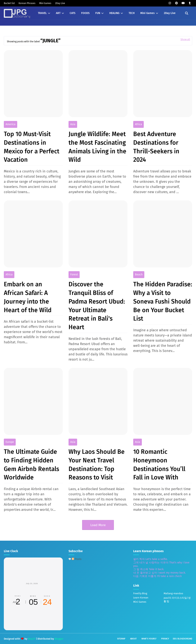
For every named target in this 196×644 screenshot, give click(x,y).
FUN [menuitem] (98, 13)
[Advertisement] (101, 592)
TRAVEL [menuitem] (42, 13)
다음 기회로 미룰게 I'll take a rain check (157, 576)
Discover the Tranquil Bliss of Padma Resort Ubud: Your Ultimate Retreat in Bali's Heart (97, 306)
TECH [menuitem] (132, 13)
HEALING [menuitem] (114, 13)
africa (138, 124)
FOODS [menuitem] (85, 13)
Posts (77, 559)
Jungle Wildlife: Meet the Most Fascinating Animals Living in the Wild (97, 147)
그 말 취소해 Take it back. (149, 569)
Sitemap (121, 639)
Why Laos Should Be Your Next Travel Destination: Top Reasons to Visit (97, 464)
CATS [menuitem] (73, 13)
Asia (73, 124)
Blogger (59, 639)
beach (139, 275)
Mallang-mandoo (173, 593)
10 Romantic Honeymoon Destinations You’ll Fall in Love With (159, 464)
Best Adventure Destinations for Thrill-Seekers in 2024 (156, 147)
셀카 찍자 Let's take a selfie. (150, 559)
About (133, 639)
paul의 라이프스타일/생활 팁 (177, 600)
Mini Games (45, 3)
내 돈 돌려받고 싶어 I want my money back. (159, 573)
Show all (185, 39)
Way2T (32, 639)
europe (10, 442)
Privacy (165, 639)
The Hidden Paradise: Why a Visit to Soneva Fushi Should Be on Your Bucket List (163, 301)
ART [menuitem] (58, 13)
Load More (98, 525)
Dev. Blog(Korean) (183, 639)
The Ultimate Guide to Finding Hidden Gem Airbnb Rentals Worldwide (31, 464)
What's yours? (149, 639)
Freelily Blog (140, 593)
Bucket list (9, 3)
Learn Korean (141, 598)
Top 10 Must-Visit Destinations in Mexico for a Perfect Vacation (32, 147)
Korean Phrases (27, 3)
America (11, 124)
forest (74, 275)
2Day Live (60, 3)
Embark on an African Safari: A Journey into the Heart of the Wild (28, 297)
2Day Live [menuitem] (170, 13)
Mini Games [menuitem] (147, 13)
